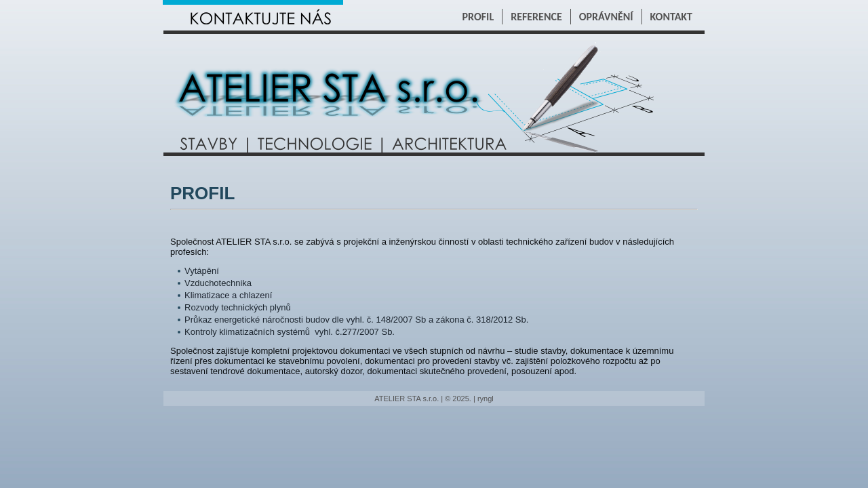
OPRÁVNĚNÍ (606, 17)
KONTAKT (671, 17)
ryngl (486, 399)
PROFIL (478, 17)
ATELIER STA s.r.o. (407, 399)
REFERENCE (536, 17)
